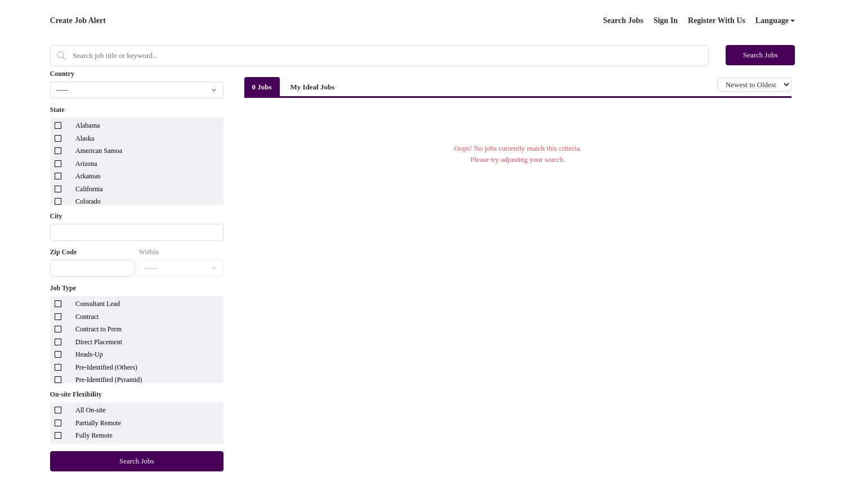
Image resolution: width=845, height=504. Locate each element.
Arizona (86, 164)
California (89, 189)
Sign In (666, 21)
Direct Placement (99, 342)
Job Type (63, 288)
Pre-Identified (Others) (106, 367)
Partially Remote (98, 423)
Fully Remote (94, 435)
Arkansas (88, 176)
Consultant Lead (98, 304)
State (57, 110)
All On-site (91, 410)
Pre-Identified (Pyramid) (109, 380)
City (56, 216)
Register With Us (717, 21)
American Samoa (99, 151)
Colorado (88, 201)
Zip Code (64, 252)
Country (62, 74)
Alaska (85, 138)
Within (149, 252)
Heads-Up (89, 354)
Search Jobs (623, 21)
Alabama (88, 125)
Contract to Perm (99, 329)
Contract (87, 317)
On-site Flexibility (76, 394)
